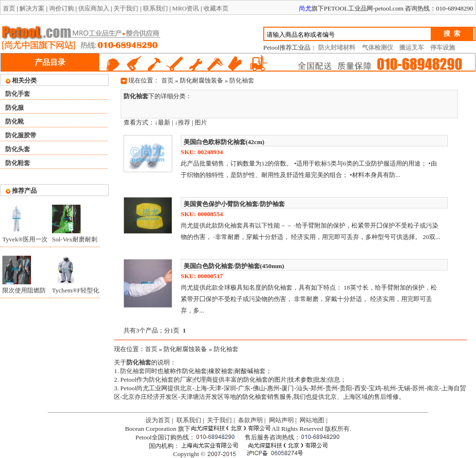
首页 (9, 8)
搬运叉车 (412, 47)
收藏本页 (216, 8)
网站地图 (312, 420)
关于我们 (126, 8)
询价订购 (62, 8)
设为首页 (158, 420)
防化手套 (18, 94)
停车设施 (443, 47)
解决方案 (32, 8)
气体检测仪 (378, 47)
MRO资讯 (186, 8)
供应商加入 (94, 8)
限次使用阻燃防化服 (24, 293)
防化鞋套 (18, 163)
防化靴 (15, 121)
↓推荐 (182, 122)
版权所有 (337, 429)
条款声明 (250, 420)
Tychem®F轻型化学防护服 (76, 293)
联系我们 (155, 8)
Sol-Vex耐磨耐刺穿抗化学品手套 (75, 242)
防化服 (15, 108)
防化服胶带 (21, 135)
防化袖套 (242, 80)
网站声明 (281, 420)
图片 (201, 122)
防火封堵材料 (337, 47)
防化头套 (18, 149)
